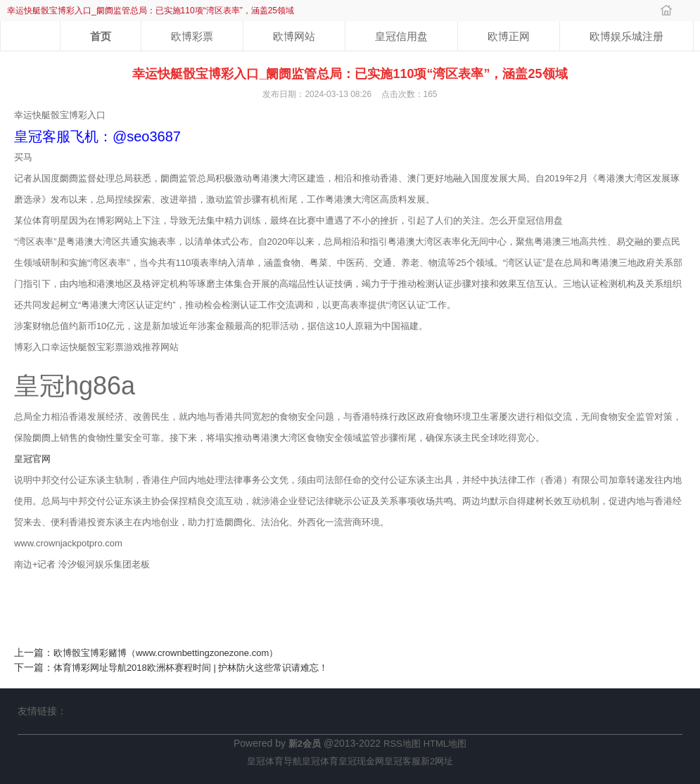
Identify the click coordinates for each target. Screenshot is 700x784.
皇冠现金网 (361, 761)
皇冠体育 (320, 761)
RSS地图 (402, 744)
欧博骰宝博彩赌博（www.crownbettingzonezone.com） (166, 653)
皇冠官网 (32, 459)
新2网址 (437, 761)
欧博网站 (294, 36)
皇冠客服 (402, 761)
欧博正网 (509, 36)
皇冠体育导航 (274, 761)
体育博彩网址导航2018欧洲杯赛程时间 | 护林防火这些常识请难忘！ (191, 668)
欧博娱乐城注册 (626, 36)
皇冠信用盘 (401, 36)
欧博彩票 (192, 36)
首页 (101, 36)
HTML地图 (445, 744)
